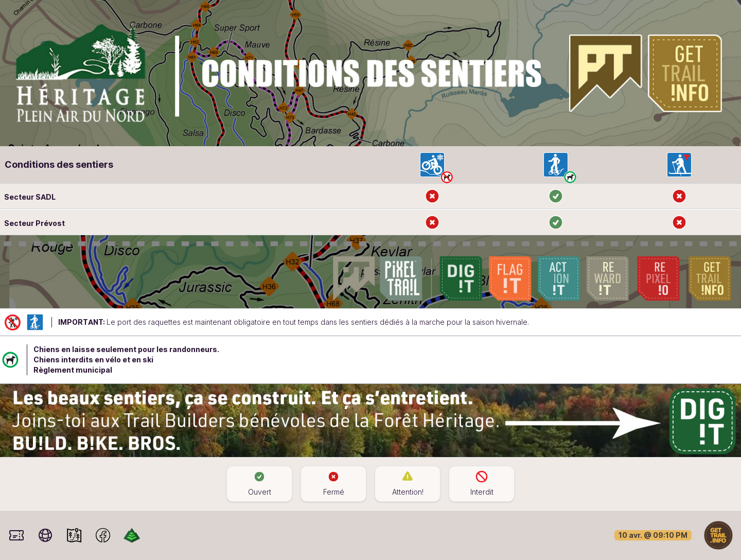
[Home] (718, 535)
